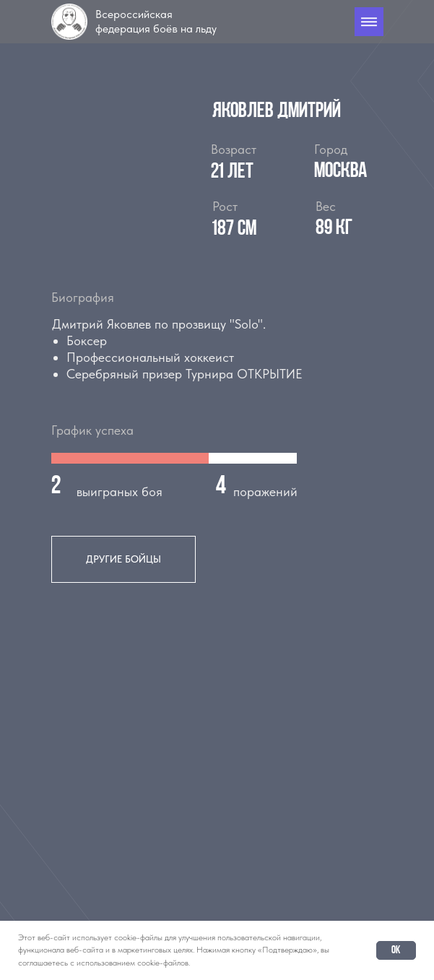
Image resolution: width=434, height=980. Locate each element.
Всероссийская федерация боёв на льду (156, 21)
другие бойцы (123, 559)
